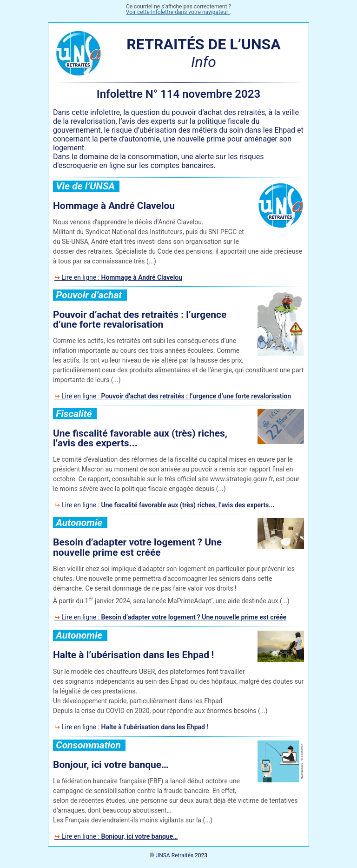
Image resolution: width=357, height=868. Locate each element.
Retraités (174, 855)
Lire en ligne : (121, 277)
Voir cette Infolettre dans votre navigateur (178, 12)
